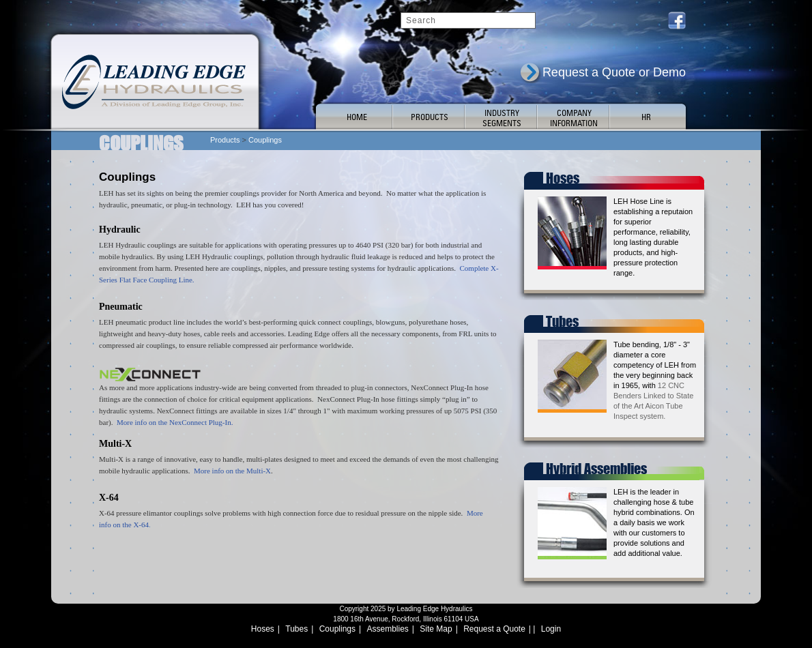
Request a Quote (494, 629)
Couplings (337, 629)
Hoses (263, 629)
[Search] (468, 20)
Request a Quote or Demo (614, 72)
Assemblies (388, 629)
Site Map (436, 629)
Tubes (296, 629)
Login (551, 629)
